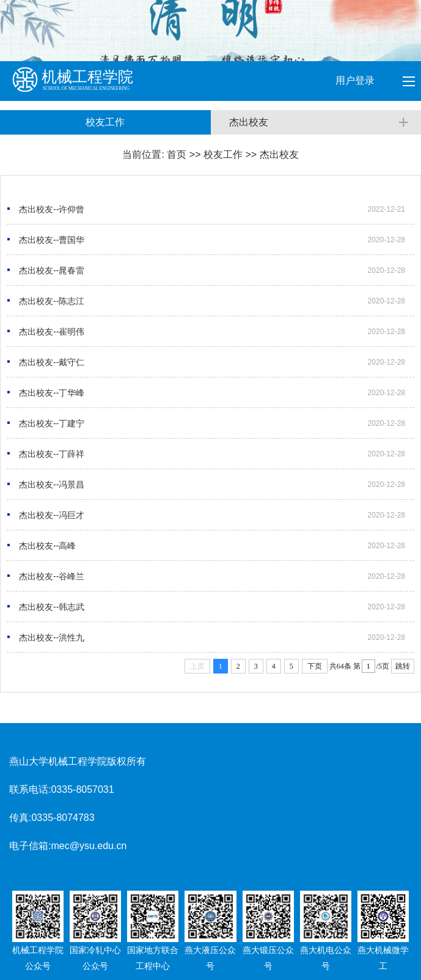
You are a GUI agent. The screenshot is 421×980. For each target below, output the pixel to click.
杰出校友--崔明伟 (52, 332)
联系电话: (30, 789)
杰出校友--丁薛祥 (52, 454)
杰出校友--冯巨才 (52, 515)
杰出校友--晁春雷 (52, 270)
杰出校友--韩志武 (52, 607)
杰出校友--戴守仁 (52, 362)
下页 (315, 666)
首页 (177, 154)
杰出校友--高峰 (47, 546)
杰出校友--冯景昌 (52, 484)
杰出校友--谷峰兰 (52, 576)
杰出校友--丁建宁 (52, 423)
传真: (20, 818)
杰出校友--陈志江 (52, 301)
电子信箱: (30, 846)
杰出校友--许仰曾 (52, 209)
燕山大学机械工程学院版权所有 (78, 761)
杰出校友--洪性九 (52, 637)
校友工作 (223, 154)
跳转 (403, 666)
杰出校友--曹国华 (52, 240)
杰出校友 (279, 154)
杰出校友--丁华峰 (52, 393)
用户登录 (356, 80)
